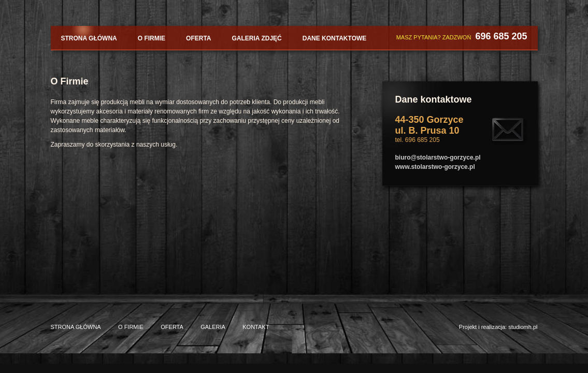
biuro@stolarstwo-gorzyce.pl (438, 157)
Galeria (213, 327)
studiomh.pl (523, 327)
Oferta (198, 38)
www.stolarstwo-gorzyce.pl (435, 167)
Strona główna (89, 38)
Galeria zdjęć (257, 38)
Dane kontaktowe (335, 38)
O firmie (152, 38)
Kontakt (256, 327)
